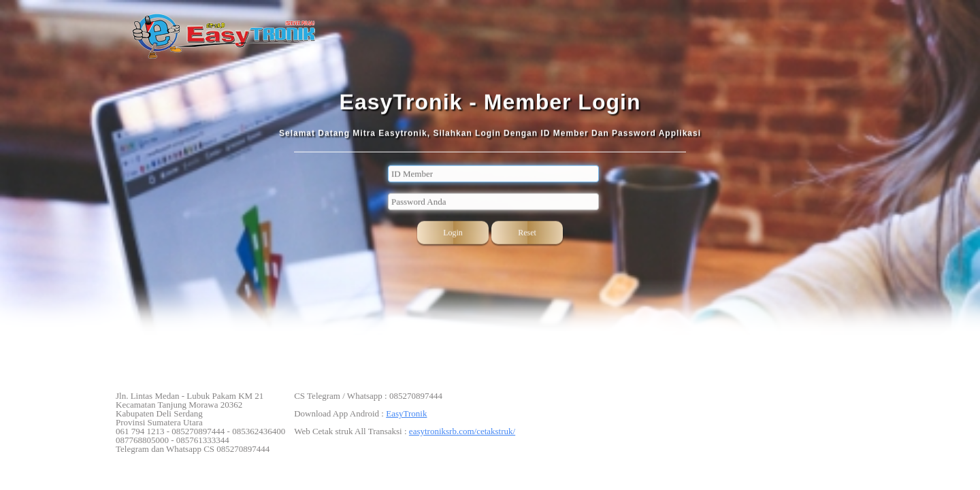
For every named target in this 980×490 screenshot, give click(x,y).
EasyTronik (406, 413)
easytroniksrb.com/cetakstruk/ (462, 431)
